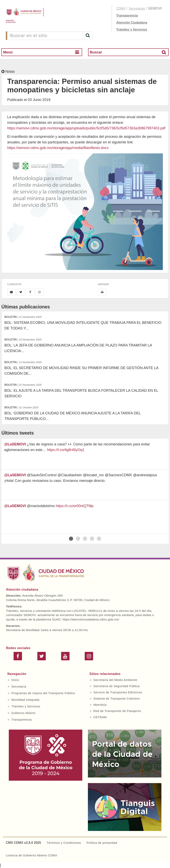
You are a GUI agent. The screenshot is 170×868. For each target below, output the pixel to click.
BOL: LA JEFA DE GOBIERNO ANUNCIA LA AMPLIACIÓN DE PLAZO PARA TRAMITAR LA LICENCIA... (85, 345)
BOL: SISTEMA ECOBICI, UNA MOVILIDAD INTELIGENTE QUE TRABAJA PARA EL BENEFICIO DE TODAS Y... (85, 322)
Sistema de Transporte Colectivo (117, 698)
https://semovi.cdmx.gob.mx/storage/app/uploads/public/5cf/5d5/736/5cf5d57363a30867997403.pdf (86, 128)
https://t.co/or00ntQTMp (75, 506)
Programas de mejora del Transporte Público (43, 693)
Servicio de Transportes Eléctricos (118, 692)
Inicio (15, 680)
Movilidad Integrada (25, 700)
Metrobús (100, 705)
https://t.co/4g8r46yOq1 (66, 450)
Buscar (96, 52)
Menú (8, 52)
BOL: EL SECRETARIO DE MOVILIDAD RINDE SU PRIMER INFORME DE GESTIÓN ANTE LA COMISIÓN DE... (85, 367)
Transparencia (127, 16)
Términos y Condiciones (64, 843)
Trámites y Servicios (132, 30)
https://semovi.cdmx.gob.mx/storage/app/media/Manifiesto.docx (58, 148)
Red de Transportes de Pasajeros (117, 711)
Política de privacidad (102, 843)
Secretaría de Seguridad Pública (117, 686)
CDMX (121, 9)
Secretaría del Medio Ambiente (115, 680)
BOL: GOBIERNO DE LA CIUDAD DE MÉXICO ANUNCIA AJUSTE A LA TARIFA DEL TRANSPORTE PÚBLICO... (85, 413)
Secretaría (19, 686)
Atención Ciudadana (132, 23)
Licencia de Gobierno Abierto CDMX (31, 855)
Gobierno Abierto (23, 713)
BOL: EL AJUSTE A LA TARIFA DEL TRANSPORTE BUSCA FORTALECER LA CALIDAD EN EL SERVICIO (85, 390)
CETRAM (100, 717)
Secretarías (137, 9)
